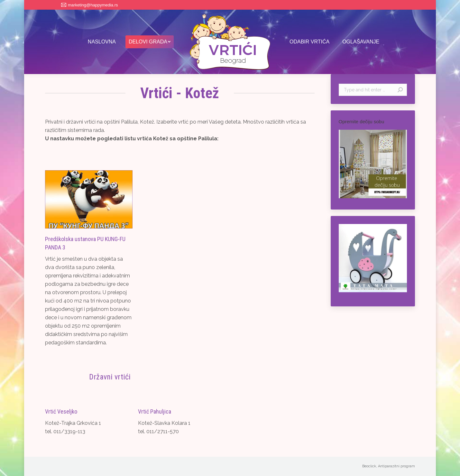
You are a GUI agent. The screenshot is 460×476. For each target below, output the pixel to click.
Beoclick (369, 466)
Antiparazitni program (396, 466)
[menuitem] (102, 42)
